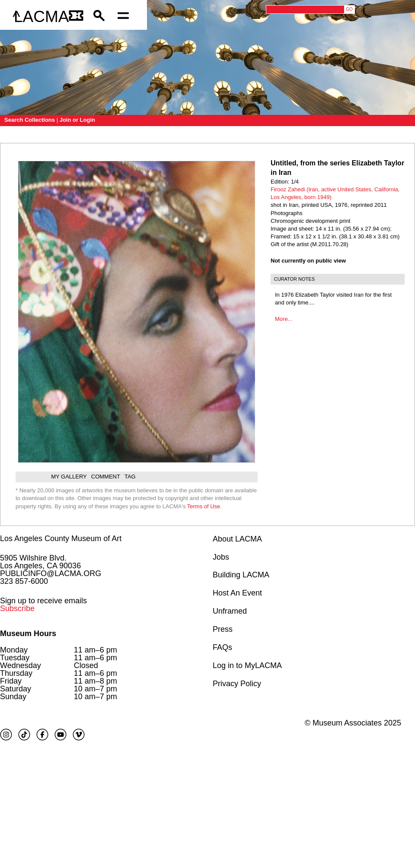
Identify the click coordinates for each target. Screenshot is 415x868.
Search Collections (30, 120)
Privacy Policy (237, 684)
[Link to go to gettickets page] (77, 17)
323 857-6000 (24, 581)
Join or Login (77, 120)
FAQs (222, 647)
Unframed (230, 611)
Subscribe (17, 608)
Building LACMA (241, 575)
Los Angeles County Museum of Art (61, 539)
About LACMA (237, 539)
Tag (130, 477)
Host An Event (237, 593)
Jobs (221, 557)
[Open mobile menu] (125, 17)
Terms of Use (204, 506)
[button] (101, 17)
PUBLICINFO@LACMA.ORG (51, 573)
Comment (106, 477)
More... (284, 319)
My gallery (69, 477)
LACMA (41, 17)
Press (223, 629)
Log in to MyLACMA (247, 665)
